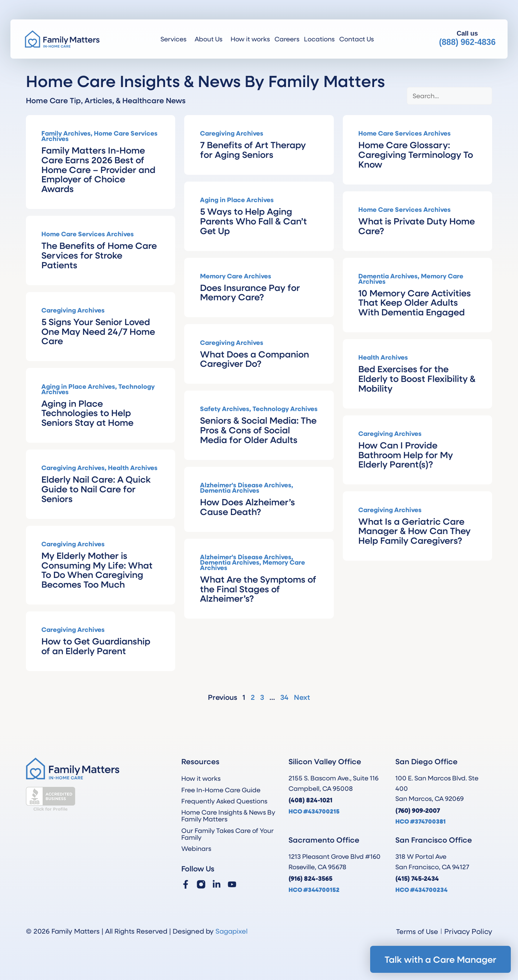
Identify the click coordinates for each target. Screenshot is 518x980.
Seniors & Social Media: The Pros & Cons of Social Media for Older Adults (258, 430)
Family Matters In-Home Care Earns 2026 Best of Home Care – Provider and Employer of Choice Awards (98, 169)
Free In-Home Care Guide (221, 790)
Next (302, 697)
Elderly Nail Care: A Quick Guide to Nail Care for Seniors (96, 489)
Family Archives (66, 133)
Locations (319, 39)
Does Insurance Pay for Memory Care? (250, 292)
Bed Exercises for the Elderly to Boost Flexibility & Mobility (417, 378)
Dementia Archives (388, 276)
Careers (287, 39)
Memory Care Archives (236, 276)
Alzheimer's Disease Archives (246, 485)
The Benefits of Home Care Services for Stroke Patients (99, 255)
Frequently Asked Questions (224, 801)
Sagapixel (231, 931)
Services (175, 39)
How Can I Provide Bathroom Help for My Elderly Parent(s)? (406, 455)
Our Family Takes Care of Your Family (228, 834)
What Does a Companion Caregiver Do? (255, 359)
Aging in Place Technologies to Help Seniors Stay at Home (87, 413)
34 (284, 697)
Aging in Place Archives (237, 200)
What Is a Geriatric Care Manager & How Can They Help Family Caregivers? (414, 531)
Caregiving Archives (232, 133)
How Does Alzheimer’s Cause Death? (247, 507)
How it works (250, 39)
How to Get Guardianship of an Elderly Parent (96, 646)
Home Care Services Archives (99, 136)
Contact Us (356, 39)
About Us (210, 39)
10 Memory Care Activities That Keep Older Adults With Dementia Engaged (415, 302)
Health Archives (383, 357)
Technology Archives (285, 409)
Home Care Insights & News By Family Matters (228, 815)
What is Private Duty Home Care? (417, 226)
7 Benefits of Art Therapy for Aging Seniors (253, 149)
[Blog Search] (449, 96)
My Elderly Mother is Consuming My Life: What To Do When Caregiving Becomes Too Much (97, 570)
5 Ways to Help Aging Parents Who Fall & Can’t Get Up (253, 221)
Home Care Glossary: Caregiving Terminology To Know (416, 154)
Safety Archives (225, 409)
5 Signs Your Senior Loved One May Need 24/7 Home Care (98, 331)
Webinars (196, 848)
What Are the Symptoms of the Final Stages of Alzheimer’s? (258, 589)
